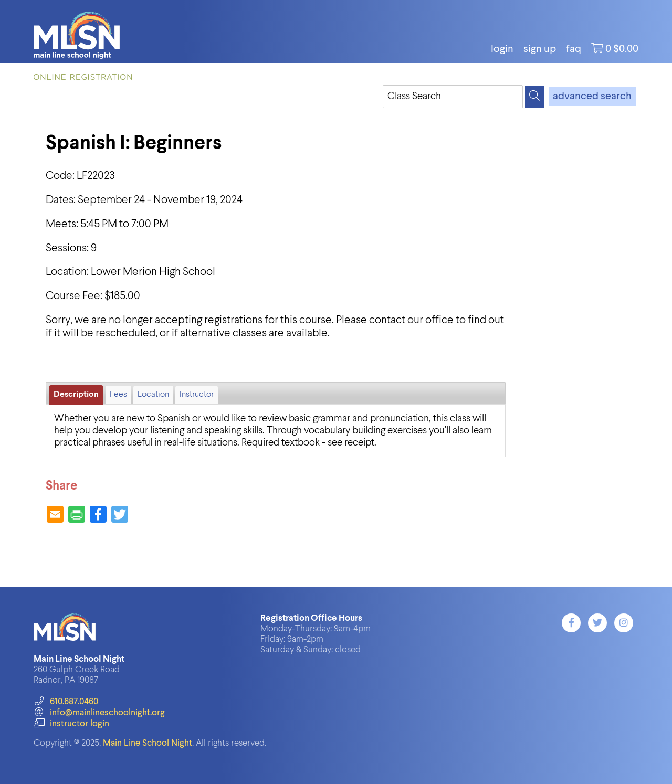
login (502, 49)
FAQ (574, 49)
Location (153, 395)
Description (76, 395)
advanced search (592, 97)
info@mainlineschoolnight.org (99, 713)
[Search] (534, 97)
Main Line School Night (148, 743)
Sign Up (540, 49)
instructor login (71, 724)
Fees (118, 395)
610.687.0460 (66, 702)
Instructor (197, 395)
